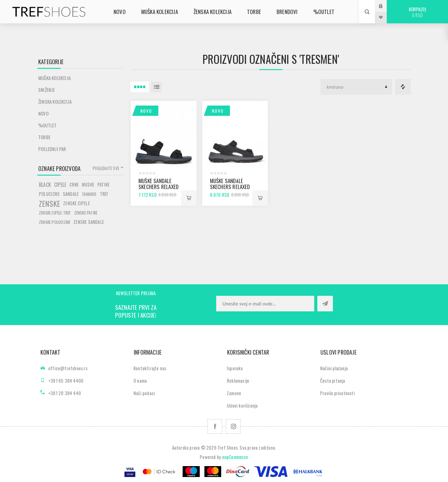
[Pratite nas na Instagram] (233, 426)
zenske (49, 203)
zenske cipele (77, 203)
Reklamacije (238, 380)
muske (88, 184)
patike (103, 184)
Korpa (417, 12)
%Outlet (47, 125)
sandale (71, 194)
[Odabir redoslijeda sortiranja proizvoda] (356, 87)
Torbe (44, 137)
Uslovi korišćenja (242, 405)
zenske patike (86, 213)
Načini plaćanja (334, 368)
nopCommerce (235, 457)
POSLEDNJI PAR (52, 149)
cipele (60, 185)
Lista (156, 87)
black (45, 185)
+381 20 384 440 (65, 393)
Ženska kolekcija (55, 102)
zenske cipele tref (55, 213)
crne (74, 184)
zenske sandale (89, 222)
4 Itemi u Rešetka (140, 87)
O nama (140, 380)
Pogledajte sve (106, 168)
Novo (146, 111)
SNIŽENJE (47, 90)
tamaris (89, 194)
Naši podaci (144, 393)
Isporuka (235, 368)
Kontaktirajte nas (150, 368)
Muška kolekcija (54, 78)
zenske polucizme (55, 222)
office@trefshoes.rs (68, 368)
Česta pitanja (333, 380)
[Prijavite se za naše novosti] (265, 304)
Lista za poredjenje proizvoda (403, 87)
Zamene (234, 393)
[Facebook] (215, 426)
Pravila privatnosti (338, 393)
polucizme (49, 194)
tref (104, 194)
